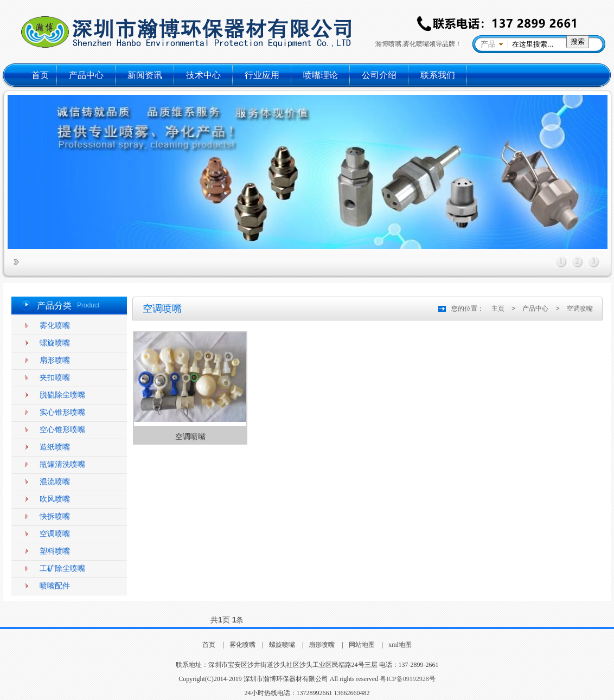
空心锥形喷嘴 (62, 430)
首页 (40, 75)
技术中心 (203, 75)
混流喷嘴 (55, 482)
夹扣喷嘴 (55, 378)
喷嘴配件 (55, 586)
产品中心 (86, 75)
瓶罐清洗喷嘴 (62, 464)
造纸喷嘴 (55, 447)
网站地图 (362, 645)
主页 (498, 309)
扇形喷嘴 (55, 360)
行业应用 (262, 75)
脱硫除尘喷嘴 (62, 395)
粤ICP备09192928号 (408, 679)
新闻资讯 (145, 75)
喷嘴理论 (321, 75)
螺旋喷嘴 (55, 343)
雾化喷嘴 (55, 326)
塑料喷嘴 (55, 551)
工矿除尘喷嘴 (62, 569)
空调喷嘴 (55, 534)
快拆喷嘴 (55, 516)
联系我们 (438, 75)
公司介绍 (379, 75)
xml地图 (400, 645)
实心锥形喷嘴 (62, 412)
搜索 (578, 41)
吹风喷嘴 (55, 499)
